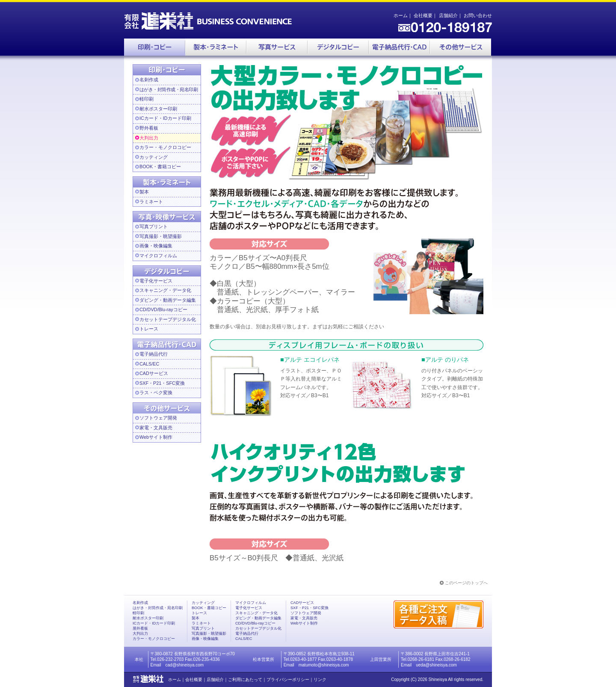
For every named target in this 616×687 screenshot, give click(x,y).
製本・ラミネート (216, 47)
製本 (144, 192)
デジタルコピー (338, 47)
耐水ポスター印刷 (158, 109)
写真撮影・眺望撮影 (161, 236)
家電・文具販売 (156, 428)
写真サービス (277, 47)
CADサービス (154, 373)
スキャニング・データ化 (165, 290)
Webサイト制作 (156, 437)
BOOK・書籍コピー (160, 167)
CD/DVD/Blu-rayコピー (163, 309)
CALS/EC (149, 364)
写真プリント (154, 226)
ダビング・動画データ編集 (168, 300)
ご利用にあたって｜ (247, 680)
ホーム (401, 15)
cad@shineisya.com (185, 665)
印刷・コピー (155, 47)
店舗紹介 (448, 15)
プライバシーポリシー (288, 680)
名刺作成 (149, 80)
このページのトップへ (466, 583)
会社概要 (423, 15)
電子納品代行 (399, 47)
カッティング (154, 157)
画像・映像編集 (156, 246)
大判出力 (149, 138)
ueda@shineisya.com (436, 665)
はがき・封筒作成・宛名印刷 (158, 608)
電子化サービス (156, 281)
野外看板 (149, 128)
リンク (320, 680)
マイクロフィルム (158, 256)
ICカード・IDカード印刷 (165, 118)
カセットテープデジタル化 (168, 319)
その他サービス (461, 47)
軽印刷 (147, 99)
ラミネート (151, 202)
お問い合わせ (478, 15)
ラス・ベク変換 (156, 393)
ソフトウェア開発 (158, 418)
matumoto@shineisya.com (324, 665)
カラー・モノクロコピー (165, 147)
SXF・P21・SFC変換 (162, 383)
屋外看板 (140, 628)
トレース (149, 329)
